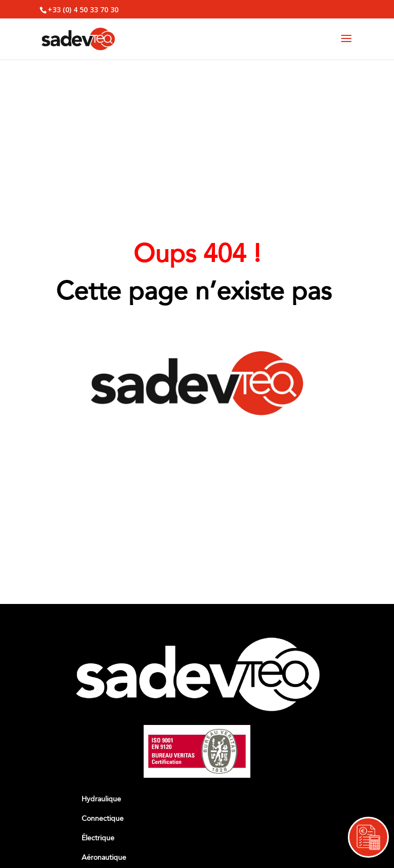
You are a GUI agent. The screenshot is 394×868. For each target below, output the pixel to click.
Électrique (98, 838)
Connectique (103, 819)
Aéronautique (104, 857)
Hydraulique (101, 799)
